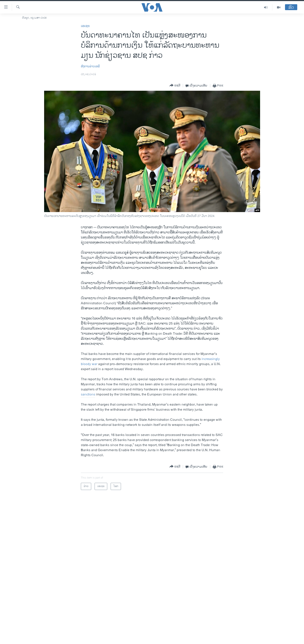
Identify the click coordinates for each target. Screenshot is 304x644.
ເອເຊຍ (85, 26)
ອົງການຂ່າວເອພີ (90, 66)
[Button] (175, 86)
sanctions (88, 394)
